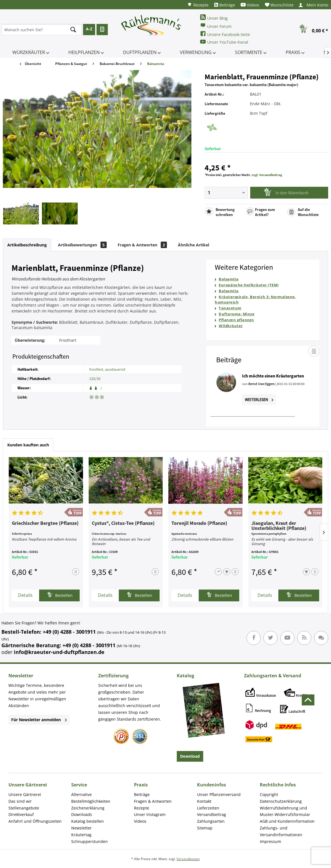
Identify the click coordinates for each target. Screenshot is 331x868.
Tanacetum (230, 308)
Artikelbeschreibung (27, 245)
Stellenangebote (24, 808)
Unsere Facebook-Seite (225, 34)
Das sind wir (20, 801)
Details (25, 595)
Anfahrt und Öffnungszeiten (35, 821)
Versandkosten (188, 859)
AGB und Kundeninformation (287, 821)
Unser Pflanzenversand (219, 794)
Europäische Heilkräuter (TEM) (249, 285)
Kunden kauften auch (28, 445)
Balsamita (229, 279)
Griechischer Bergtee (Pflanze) (45, 523)
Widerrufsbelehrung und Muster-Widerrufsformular (285, 811)
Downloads (82, 814)
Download (190, 756)
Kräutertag (81, 835)
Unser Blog (214, 18)
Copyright (269, 794)
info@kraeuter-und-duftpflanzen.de (59, 652)
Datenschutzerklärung (281, 801)
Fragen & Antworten (142, 245)
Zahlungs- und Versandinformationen (281, 831)
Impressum (270, 841)
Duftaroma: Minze (237, 314)
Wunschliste (279, 5)
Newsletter (81, 828)
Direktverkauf (21, 814)
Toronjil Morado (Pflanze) (199, 523)
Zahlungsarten (211, 821)
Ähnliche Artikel (194, 245)
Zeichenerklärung (88, 808)
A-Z (89, 29)
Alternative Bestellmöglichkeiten (91, 798)
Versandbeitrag (212, 814)
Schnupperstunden (90, 841)
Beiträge (225, 5)
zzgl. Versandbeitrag (267, 175)
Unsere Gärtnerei (25, 794)
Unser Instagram (150, 814)
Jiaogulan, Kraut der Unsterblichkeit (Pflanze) (279, 526)
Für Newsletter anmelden (39, 720)
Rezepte (198, 5)
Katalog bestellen (88, 821)
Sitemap (205, 828)
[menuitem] (198, 5)
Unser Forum (216, 26)
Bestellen (60, 595)
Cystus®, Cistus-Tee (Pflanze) (123, 523)
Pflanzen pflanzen (236, 320)
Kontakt (204, 801)
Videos (250, 5)
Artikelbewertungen (82, 245)
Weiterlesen (259, 400)
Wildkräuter (231, 326)
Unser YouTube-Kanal (224, 42)
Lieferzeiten (208, 808)
